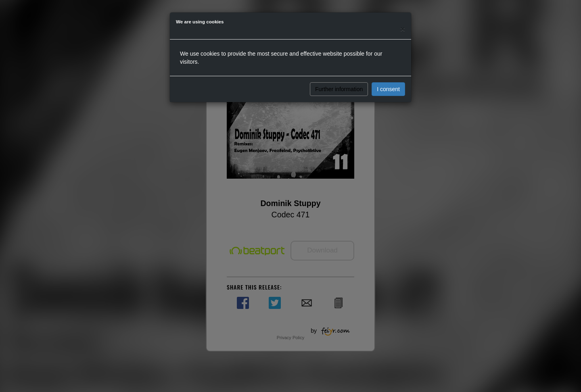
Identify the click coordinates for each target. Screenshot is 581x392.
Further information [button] (339, 89)
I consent (388, 89)
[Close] (403, 29)
